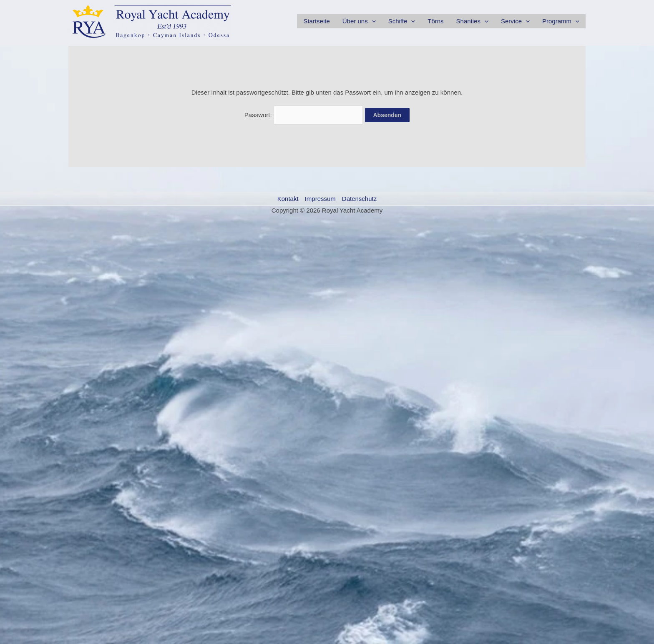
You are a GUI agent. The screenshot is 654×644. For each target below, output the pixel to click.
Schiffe (402, 21)
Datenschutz (359, 199)
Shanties (472, 21)
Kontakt (288, 199)
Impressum (320, 199)
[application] (372, 21)
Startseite (316, 21)
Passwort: (304, 115)
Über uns (359, 21)
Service (515, 21)
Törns (435, 21)
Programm (561, 21)
